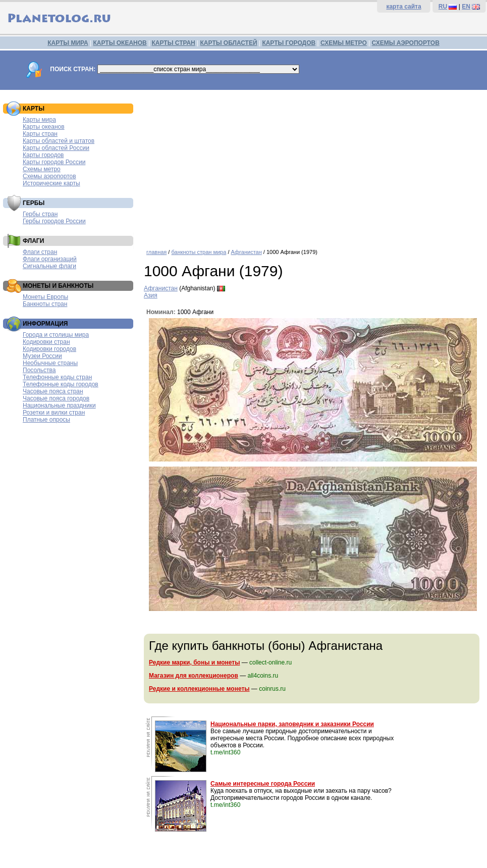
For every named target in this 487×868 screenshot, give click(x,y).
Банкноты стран (45, 304)
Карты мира (39, 120)
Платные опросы (46, 420)
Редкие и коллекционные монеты (199, 689)
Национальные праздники (59, 405)
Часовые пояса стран (53, 391)
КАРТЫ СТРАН (174, 43)
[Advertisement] (313, 166)
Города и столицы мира (56, 335)
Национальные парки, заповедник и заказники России (292, 724)
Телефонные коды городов (61, 384)
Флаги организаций (50, 259)
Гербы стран (40, 214)
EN (466, 7)
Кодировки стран (46, 342)
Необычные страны (50, 363)
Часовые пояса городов (56, 398)
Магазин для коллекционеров (194, 676)
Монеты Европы (45, 297)
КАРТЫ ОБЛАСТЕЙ (229, 43)
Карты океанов (44, 127)
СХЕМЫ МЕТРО (344, 43)
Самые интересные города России (263, 784)
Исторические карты (51, 183)
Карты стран (40, 134)
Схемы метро (42, 169)
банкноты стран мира (199, 252)
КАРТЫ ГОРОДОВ (289, 43)
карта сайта (403, 7)
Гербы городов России (54, 221)
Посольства (39, 370)
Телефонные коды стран (57, 377)
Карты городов (43, 155)
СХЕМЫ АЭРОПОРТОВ (406, 43)
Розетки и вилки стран (54, 413)
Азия (151, 295)
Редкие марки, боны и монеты (194, 662)
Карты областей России (56, 148)
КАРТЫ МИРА (68, 43)
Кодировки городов (49, 349)
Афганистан (247, 252)
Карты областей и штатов (59, 141)
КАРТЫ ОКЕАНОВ (120, 43)
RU (443, 7)
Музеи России (42, 356)
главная (156, 252)
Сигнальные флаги (49, 266)
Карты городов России (54, 162)
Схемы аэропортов (49, 176)
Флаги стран (40, 252)
